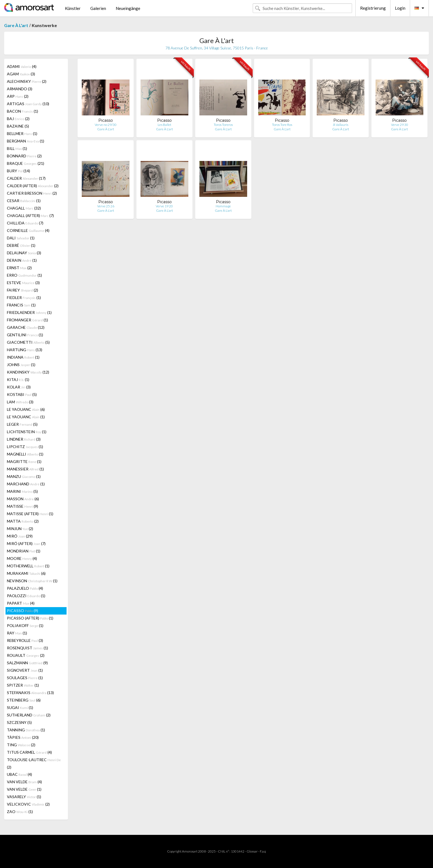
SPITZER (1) (23, 685)
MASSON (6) (23, 499)
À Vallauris (341, 125)
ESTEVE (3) (23, 283)
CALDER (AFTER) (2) (33, 186)
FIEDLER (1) (24, 297)
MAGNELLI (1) (25, 454)
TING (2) (21, 745)
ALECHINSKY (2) (27, 81)
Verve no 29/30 (106, 125)
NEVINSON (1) (32, 581)
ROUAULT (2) (26, 655)
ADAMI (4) (22, 66)
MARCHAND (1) (26, 484)
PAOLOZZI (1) (26, 596)
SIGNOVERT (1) (25, 670)
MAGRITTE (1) (24, 461)
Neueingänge (128, 8)
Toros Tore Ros (282, 125)
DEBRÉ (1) (21, 245)
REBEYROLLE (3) (25, 640)
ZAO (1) (20, 812)
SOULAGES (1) (25, 678)
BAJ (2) (18, 119)
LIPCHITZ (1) (25, 447)
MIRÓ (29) (20, 536)
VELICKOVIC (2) (28, 804)
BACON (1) (23, 111)
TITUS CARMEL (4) (29, 752)
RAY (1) (17, 633)
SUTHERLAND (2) (29, 715)
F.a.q (263, 851)
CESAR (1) (24, 201)
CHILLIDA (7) (25, 223)
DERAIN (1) (22, 260)
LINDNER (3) (24, 439)
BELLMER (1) (22, 133)
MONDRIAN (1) (24, 551)
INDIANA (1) (23, 357)
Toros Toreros (223, 125)
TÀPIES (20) (23, 737)
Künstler (73, 8)
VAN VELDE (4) (24, 782)
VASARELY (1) (24, 797)
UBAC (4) (19, 774)
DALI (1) (21, 238)
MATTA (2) (23, 521)
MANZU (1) (24, 476)
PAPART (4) (21, 603)
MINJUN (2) (20, 529)
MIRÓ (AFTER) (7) (26, 543)
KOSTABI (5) (22, 394)
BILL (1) (17, 148)
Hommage (223, 206)
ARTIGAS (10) (28, 104)
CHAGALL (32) (24, 208)
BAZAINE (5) (18, 126)
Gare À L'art (16, 25)
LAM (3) (20, 402)
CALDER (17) (26, 178)
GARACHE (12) (26, 327)
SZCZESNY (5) (19, 722)
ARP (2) (18, 96)
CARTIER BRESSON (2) (32, 193)
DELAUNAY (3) (24, 253)
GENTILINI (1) (25, 335)
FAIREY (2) (23, 290)
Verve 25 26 (106, 206)
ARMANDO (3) (20, 89)
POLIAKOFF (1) (25, 625)
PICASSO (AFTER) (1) (30, 618)
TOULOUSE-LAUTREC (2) (34, 763)
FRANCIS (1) (21, 305)
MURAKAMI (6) (26, 573)
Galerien (98, 8)
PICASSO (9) (23, 611)
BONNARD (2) (24, 156)
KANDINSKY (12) (28, 372)
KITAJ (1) (18, 379)
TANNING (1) (26, 730)
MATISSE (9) (23, 506)
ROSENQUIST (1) (27, 648)
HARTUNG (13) (25, 350)
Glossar (252, 851)
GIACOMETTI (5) (28, 342)
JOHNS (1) (21, 365)
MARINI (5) (22, 491)
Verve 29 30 (400, 125)
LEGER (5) (22, 424)
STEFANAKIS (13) (30, 693)
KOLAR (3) (19, 387)
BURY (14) (19, 171)
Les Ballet (164, 125)
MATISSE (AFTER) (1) (30, 514)
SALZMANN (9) (27, 663)
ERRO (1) (24, 275)
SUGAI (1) (20, 707)
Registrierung (373, 8)
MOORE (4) (22, 558)
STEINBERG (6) (24, 700)
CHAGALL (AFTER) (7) (30, 215)
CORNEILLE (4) (28, 230)
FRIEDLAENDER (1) (29, 312)
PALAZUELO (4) (25, 588)
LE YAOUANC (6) (26, 409)
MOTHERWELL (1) (28, 566)
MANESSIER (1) (25, 469)
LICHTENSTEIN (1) (27, 432)
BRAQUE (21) (26, 163)
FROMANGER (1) (27, 320)
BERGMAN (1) (26, 141)
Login (400, 8)
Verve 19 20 (164, 206)
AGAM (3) (21, 74)
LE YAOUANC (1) (26, 417)
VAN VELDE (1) (24, 789)
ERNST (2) (19, 268)
